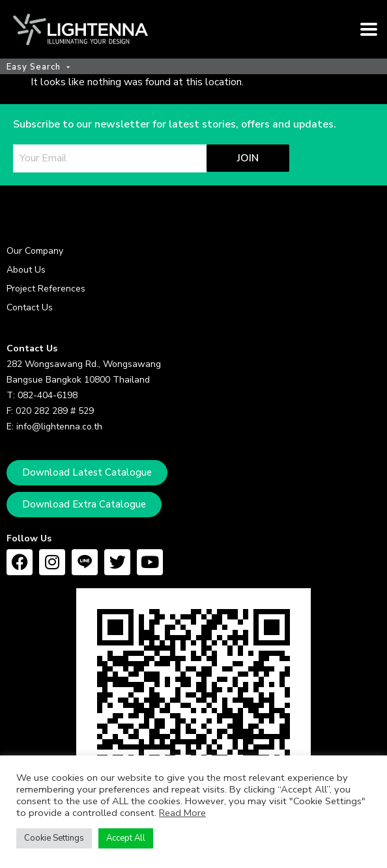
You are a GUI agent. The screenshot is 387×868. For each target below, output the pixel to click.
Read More (182, 813)
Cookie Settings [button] (54, 838)
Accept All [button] (126, 838)
